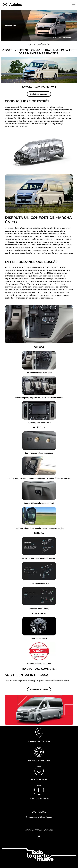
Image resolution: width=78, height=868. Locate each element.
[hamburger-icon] (73, 4)
